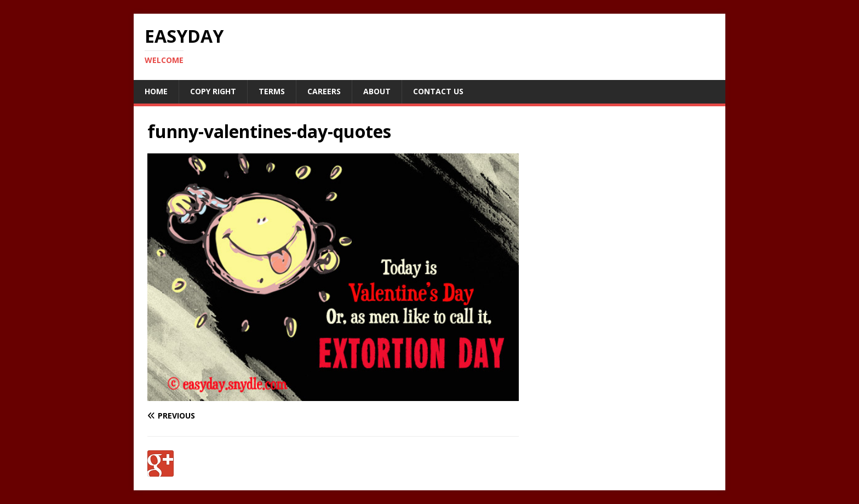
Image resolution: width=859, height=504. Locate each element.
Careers (324, 91)
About (377, 91)
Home (156, 91)
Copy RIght (213, 91)
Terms (272, 91)
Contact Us (438, 91)
